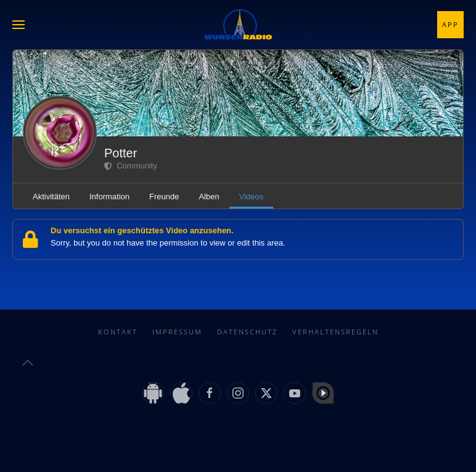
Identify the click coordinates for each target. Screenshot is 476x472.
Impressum (177, 332)
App (450, 24)
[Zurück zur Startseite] (238, 25)
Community (131, 166)
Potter (121, 153)
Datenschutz (247, 332)
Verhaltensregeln (335, 332)
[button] (18, 25)
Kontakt (118, 332)
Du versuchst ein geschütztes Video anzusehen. (142, 230)
